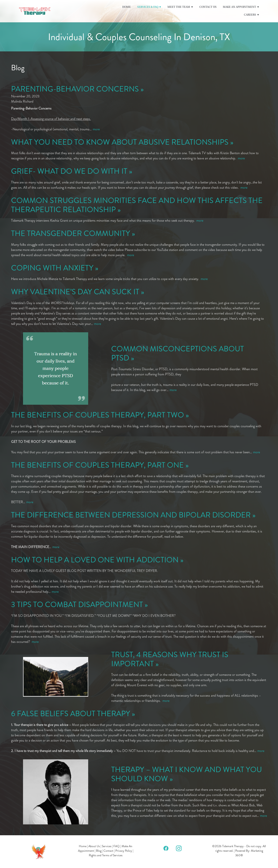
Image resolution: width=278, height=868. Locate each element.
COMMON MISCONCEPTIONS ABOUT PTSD (178, 353)
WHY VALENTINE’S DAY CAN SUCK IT (75, 292)
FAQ (117, 846)
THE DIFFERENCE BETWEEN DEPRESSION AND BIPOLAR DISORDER (131, 515)
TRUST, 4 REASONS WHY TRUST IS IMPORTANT (170, 659)
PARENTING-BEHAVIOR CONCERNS (75, 89)
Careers (251, 15)
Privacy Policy (124, 851)
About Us (94, 846)
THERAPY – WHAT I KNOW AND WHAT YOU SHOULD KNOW (187, 774)
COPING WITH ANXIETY (52, 268)
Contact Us (208, 7)
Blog (99, 851)
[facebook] (166, 848)
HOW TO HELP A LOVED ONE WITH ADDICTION (95, 560)
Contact (108, 851)
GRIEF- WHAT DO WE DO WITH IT (69, 171)
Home (127, 7)
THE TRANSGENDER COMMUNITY (71, 233)
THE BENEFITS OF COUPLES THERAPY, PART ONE (97, 465)
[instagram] (179, 848)
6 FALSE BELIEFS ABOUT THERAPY (71, 714)
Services (107, 846)
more (96, 129)
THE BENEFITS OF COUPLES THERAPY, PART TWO (98, 415)
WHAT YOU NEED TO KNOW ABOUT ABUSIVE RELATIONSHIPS (120, 142)
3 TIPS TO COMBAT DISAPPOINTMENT (77, 605)
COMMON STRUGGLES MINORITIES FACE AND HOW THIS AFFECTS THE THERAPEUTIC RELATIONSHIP (137, 205)
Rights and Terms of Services (106, 855)
